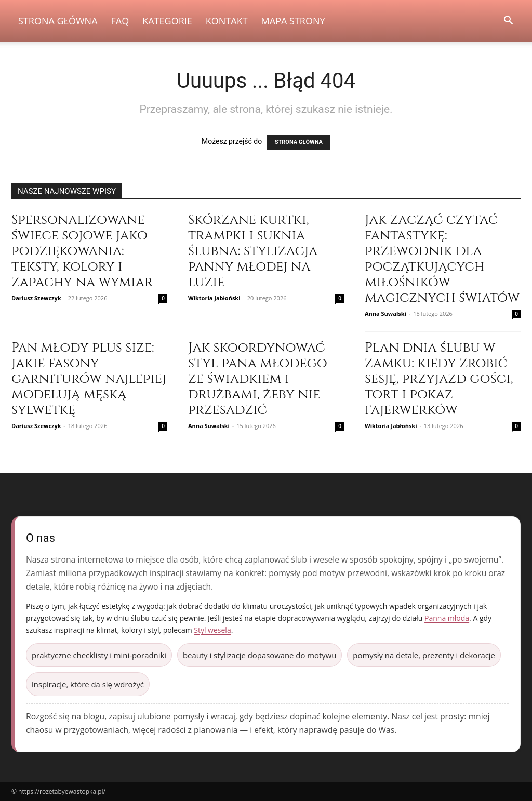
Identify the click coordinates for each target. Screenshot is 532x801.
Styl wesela (212, 630)
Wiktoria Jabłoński (214, 298)
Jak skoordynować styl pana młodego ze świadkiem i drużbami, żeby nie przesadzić (258, 379)
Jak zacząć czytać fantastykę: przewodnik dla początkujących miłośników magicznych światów (442, 259)
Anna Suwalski (385, 313)
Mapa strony (293, 21)
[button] (508, 22)
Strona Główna (58, 21)
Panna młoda (447, 618)
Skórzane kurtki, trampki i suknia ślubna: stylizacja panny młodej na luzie (253, 251)
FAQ (120, 21)
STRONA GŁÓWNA (299, 142)
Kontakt (227, 21)
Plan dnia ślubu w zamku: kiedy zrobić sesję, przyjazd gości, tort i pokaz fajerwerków (439, 379)
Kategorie (167, 21)
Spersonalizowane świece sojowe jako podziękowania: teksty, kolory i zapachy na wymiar (82, 251)
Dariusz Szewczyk (36, 298)
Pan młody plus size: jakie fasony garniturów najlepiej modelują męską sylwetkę (89, 379)
